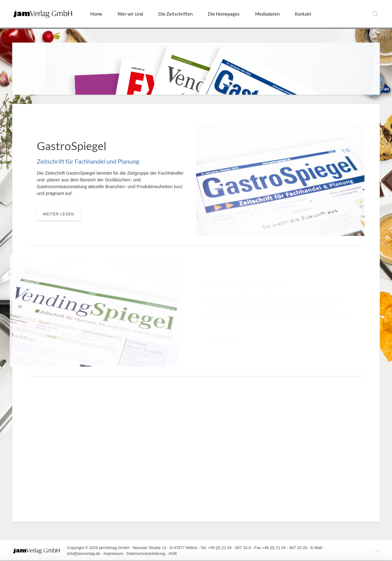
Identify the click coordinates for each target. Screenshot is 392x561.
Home (96, 14)
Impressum (113, 553)
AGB (173, 553)
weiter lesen (58, 214)
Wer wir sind (130, 14)
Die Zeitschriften (175, 14)
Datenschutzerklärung (146, 553)
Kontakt (303, 14)
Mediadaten (267, 14)
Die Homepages (224, 14)
